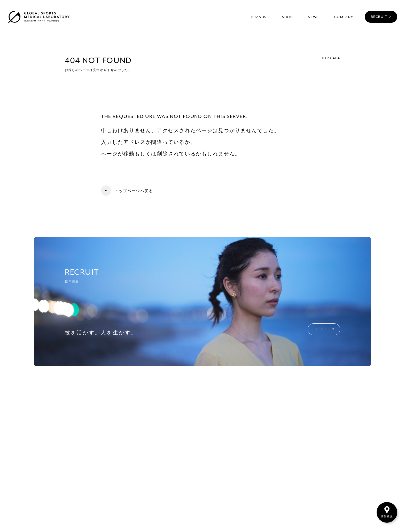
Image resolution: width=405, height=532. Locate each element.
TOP (325, 58)
